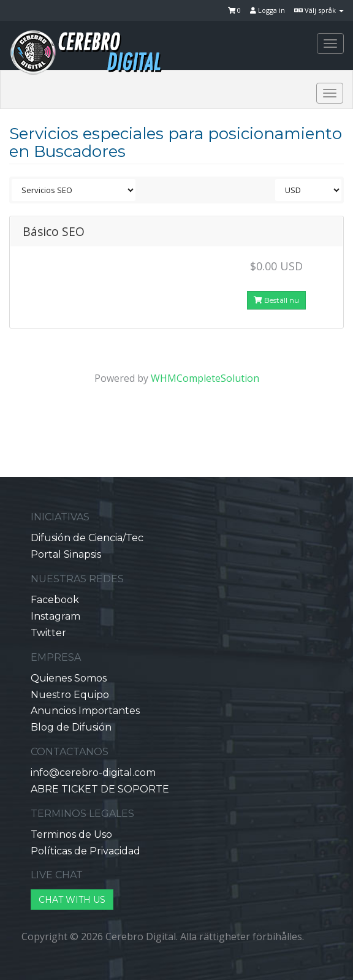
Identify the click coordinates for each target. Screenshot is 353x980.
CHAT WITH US (72, 900)
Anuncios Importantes (85, 711)
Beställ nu (276, 300)
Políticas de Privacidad (85, 851)
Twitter (48, 633)
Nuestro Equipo (70, 695)
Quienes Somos (69, 678)
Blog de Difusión (71, 727)
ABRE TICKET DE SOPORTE (100, 789)
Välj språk (319, 10)
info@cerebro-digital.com (93, 773)
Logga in (268, 10)
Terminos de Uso (71, 834)
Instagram (55, 616)
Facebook (55, 600)
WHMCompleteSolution (205, 378)
